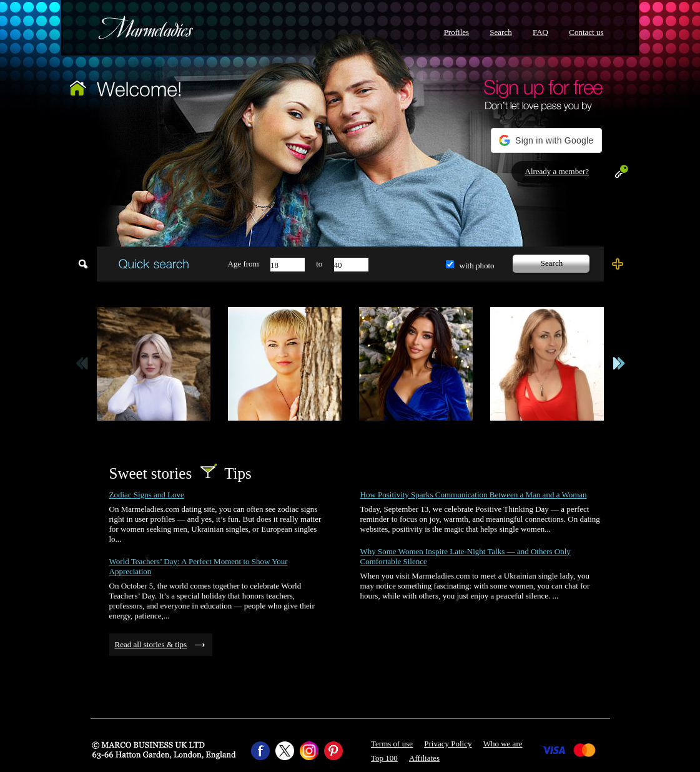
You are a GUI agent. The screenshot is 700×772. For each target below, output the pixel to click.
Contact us (586, 32)
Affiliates (424, 758)
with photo (477, 266)
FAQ (540, 32)
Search (500, 32)
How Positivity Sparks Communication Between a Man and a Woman (474, 495)
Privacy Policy (448, 744)
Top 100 (384, 758)
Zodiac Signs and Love (147, 495)
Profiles (456, 32)
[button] (546, 140)
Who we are (503, 744)
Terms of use (392, 744)
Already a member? (557, 171)
